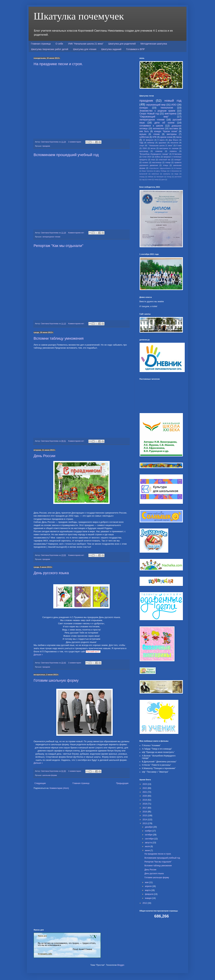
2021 (145, 792)
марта (148, 890)
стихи (149, 179)
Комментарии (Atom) (59, 788)
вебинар (151, 143)
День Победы (161, 171)
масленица (157, 162)
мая (147, 882)
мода (176, 174)
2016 (145, 812)
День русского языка (51, 573)
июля (148, 846)
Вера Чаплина (148, 171)
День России (44, 456)
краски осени (166, 137)
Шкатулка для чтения (85, 49)
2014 (145, 820)
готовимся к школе (151, 126)
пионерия (160, 177)
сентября (150, 839)
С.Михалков (174, 171)
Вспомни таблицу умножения (59, 338)
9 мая (179, 145)
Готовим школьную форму (56, 680)
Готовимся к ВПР (135, 49)
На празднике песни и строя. (58, 64)
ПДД (141, 143)
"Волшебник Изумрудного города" (154, 154)
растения (178, 177)
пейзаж (150, 177)
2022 (145, 788)
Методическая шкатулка (154, 44)
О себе (59, 44)
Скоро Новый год (149, 114)
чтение (157, 134)
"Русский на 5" (93, 652)
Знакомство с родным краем (157, 111)
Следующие (40, 783)
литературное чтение (51, 237)
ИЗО (174, 105)
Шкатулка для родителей (122, 44)
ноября (149, 831)
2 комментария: (75, 142)
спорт (142, 145)
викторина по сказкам (169, 148)
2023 (145, 784)
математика (159, 129)
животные (155, 174)
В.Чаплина (177, 154)
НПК (155, 137)
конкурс (144, 108)
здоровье (162, 143)
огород (142, 177)
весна (153, 148)
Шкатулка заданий (111, 49)
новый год (173, 101)
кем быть (144, 131)
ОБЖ (145, 148)
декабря (149, 827)
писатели (174, 143)
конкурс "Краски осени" (166, 131)
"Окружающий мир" (154, 117)
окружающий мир (156, 105)
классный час (165, 160)
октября (149, 835)
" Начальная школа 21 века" (160, 145)
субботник (144, 137)
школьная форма (50, 775)
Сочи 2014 (147, 157)
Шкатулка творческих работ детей (50, 49)
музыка (143, 134)
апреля (149, 886)
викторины (172, 134)
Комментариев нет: (77, 233)
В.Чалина (178, 168)
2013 (145, 823)
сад (143, 179)
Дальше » (38, 655)
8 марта (161, 140)
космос (145, 162)
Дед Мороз (173, 140)
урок (163, 179)
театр (156, 179)
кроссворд (144, 151)
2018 (145, 804)
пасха (179, 137)
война (157, 157)
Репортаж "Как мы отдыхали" (58, 246)
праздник (46, 146)
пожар (168, 162)
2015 (145, 816)
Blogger (121, 965)
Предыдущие (122, 783)
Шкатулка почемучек (79, 16)
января (148, 898)
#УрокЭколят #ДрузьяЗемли (160, 168)
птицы (166, 165)
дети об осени (164, 123)
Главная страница (41, 44)
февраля (149, 894)
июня (148, 850)
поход (169, 177)
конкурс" (178, 160)
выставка (174, 129)
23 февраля (148, 140)
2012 (145, 903)
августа (149, 843)
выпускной (143, 174)
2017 (145, 808)
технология (167, 108)
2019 (145, 800)
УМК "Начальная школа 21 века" (86, 44)
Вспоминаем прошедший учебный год (66, 155)
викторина (171, 114)
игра (153, 160)
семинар (159, 151)
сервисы (173, 151)
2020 (145, 796)
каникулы (167, 174)
